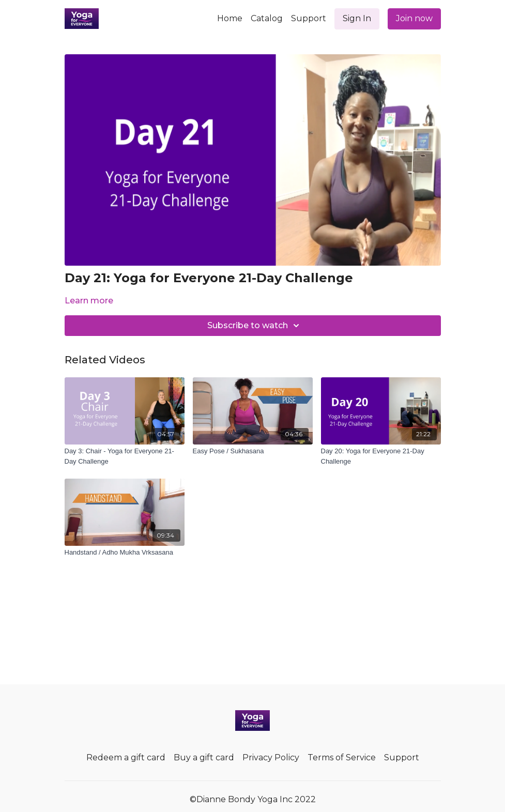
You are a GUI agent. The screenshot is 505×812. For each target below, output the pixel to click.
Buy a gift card (204, 757)
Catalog (267, 18)
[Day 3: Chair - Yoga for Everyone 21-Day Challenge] (125, 456)
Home (230, 18)
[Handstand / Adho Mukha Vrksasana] (125, 553)
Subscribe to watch (255, 326)
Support (309, 18)
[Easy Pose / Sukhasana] (253, 451)
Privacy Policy (271, 757)
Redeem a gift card (126, 757)
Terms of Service (342, 757)
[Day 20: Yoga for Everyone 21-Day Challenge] (381, 456)
